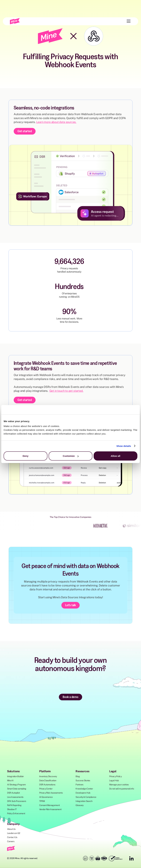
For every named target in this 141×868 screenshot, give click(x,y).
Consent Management (49, 805)
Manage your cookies (119, 785)
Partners (79, 785)
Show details (124, 446)
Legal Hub (114, 780)
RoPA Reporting (14, 805)
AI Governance (46, 797)
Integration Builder (15, 776)
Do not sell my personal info (122, 789)
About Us (11, 829)
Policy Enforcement (16, 813)
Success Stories (83, 780)
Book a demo (70, 697)
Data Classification (48, 780)
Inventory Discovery (48, 776)
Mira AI (10, 780)
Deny (26, 456)
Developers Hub (83, 793)
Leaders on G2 (14, 833)
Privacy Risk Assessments (51, 793)
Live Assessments (15, 797)
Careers (11, 841)
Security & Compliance (86, 797)
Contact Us (12, 837)
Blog (78, 776)
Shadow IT (12, 809)
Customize (71, 456)
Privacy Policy (115, 776)
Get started (25, 131)
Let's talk (70, 605)
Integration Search (84, 801)
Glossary (79, 805)
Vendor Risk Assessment (50, 809)
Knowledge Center (84, 789)
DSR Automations (47, 785)
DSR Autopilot (13, 793)
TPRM (42, 801)
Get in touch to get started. (66, 391)
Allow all (115, 456)
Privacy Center (46, 789)
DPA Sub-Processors (17, 801)
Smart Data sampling (17, 789)
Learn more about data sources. (56, 122)
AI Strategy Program (16, 785)
